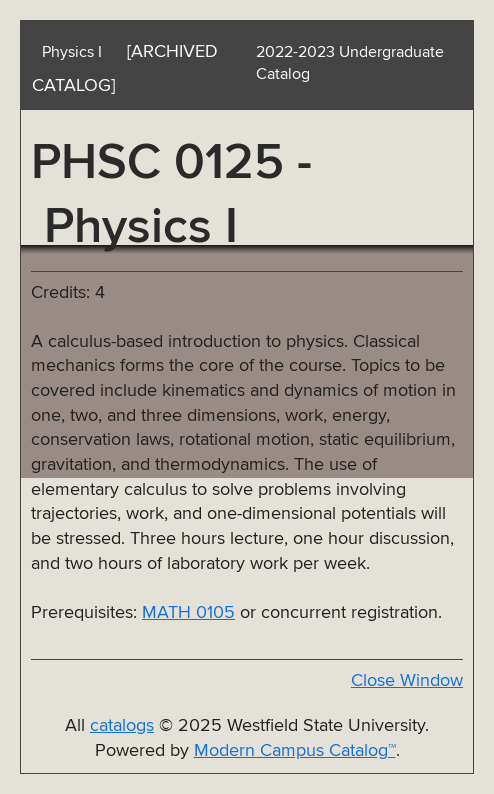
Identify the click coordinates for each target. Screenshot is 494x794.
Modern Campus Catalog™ (295, 751)
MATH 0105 (188, 613)
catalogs (122, 726)
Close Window (407, 681)
